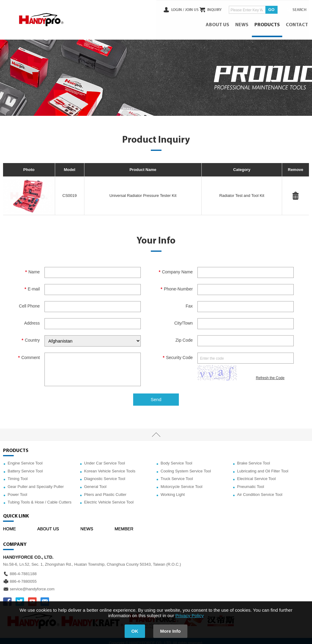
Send (156, 395)
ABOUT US (218, 23)
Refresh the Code (270, 373)
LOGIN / (166, 9)
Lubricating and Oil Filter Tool (263, 466)
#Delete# (296, 191)
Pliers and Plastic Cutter (105, 490)
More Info (173, 631)
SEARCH (297, 9)
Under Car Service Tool (105, 459)
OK (132, 631)
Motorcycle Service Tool (181, 482)
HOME (9, 524)
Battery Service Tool (25, 466)
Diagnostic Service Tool (105, 474)
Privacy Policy (189, 616)
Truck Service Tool (177, 474)
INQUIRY (209, 9)
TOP (156, 430)
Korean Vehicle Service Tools (110, 466)
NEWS (243, 23)
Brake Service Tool (253, 459)
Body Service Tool (176, 459)
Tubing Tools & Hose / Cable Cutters (40, 498)
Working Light (173, 490)
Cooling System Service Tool (186, 466)
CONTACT (298, 23)
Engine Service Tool (25, 459)
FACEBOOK (7, 597)
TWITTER (20, 597)
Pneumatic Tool (251, 482)
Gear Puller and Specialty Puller (36, 482)
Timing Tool (18, 474)
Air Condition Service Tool (260, 490)
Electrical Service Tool (256, 474)
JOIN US (181, 9)
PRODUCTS (268, 23)
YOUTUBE (32, 597)
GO (266, 9)
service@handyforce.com (32, 584)
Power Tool (17, 490)
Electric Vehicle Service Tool (109, 498)
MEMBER (124, 524)
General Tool (95, 482)
